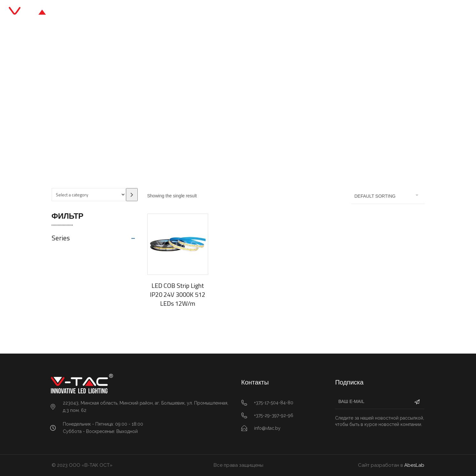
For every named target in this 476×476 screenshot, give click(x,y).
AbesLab (414, 465)
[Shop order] (388, 196)
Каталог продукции (211, 13)
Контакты (311, 13)
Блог (253, 13)
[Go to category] (132, 195)
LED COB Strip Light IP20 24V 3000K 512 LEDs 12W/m (178, 294)
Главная (163, 13)
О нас (279, 13)
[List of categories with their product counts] (89, 195)
